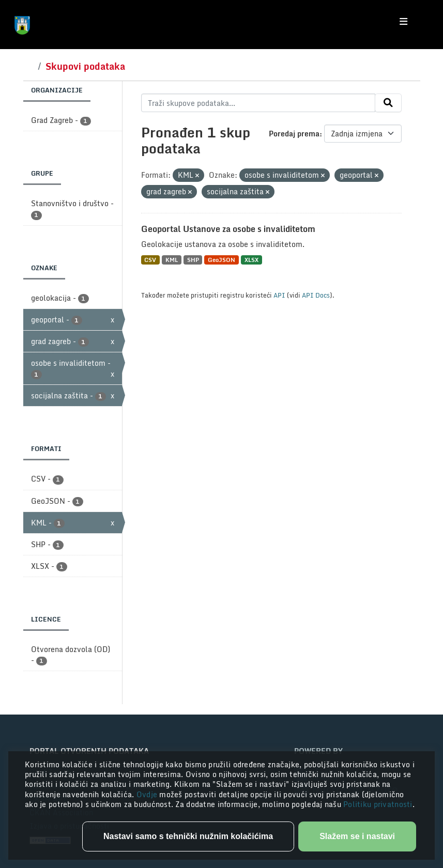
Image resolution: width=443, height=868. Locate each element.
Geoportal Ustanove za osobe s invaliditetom (228, 229)
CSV (150, 260)
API (279, 295)
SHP (193, 260)
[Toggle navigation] (403, 22)
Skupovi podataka (85, 66)
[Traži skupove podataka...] (258, 103)
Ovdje (148, 794)
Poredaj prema (294, 134)
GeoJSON (221, 260)
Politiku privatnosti (378, 804)
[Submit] (388, 103)
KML (172, 260)
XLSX (251, 260)
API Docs (316, 295)
